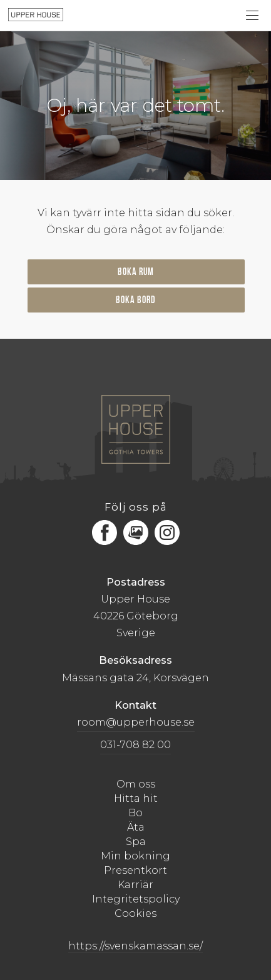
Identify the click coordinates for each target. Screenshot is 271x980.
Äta (136, 827)
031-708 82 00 (135, 745)
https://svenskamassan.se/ (135, 946)
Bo (135, 813)
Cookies (135, 913)
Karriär (135, 885)
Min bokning (135, 856)
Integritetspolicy (136, 899)
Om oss (136, 784)
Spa (136, 842)
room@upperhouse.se (136, 722)
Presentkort (135, 870)
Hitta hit (136, 798)
